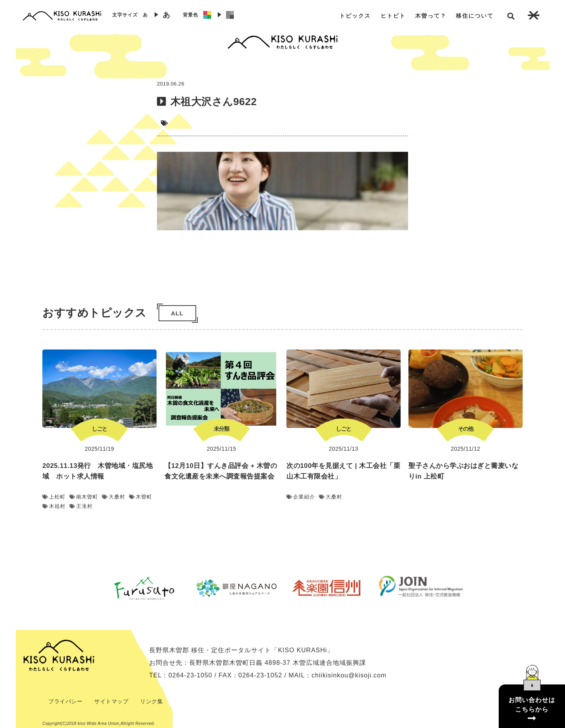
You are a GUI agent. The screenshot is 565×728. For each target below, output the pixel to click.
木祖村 (54, 506)
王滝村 (81, 506)
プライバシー (65, 701)
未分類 (221, 429)
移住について (475, 16)
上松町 (54, 497)
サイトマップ (111, 701)
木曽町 (141, 497)
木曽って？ (431, 16)
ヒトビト (393, 16)
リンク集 (151, 701)
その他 (466, 429)
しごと (99, 429)
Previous (92, 588)
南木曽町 (84, 497)
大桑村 (114, 497)
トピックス (355, 16)
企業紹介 (301, 497)
